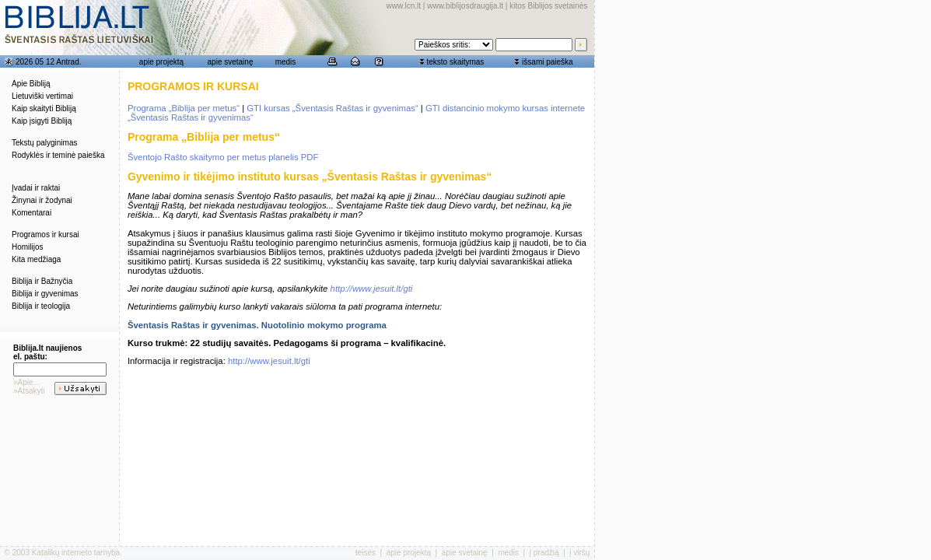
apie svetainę (231, 62)
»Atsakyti (29, 391)
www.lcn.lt (404, 6)
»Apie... (26, 382)
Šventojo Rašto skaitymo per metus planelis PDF (223, 157)
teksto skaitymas (455, 62)
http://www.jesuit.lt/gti (372, 289)
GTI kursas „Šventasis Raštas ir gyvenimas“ (332, 108)
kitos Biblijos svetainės (548, 6)
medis (286, 62)
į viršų (579, 553)
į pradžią (544, 553)
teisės (366, 553)
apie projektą (161, 62)
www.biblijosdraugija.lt (465, 6)
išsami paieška (548, 62)
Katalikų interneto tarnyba (76, 553)
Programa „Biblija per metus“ (184, 108)
